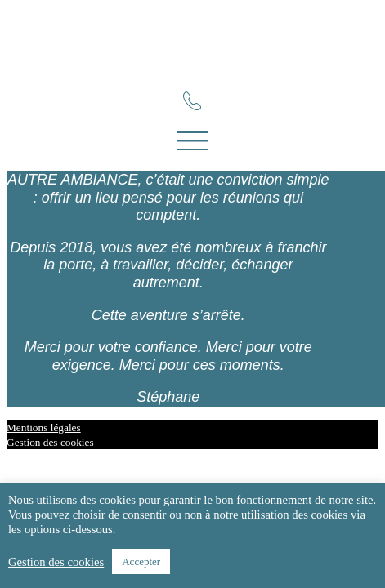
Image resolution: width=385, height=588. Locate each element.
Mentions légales (44, 428)
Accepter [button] (141, 561)
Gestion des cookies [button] (50, 442)
